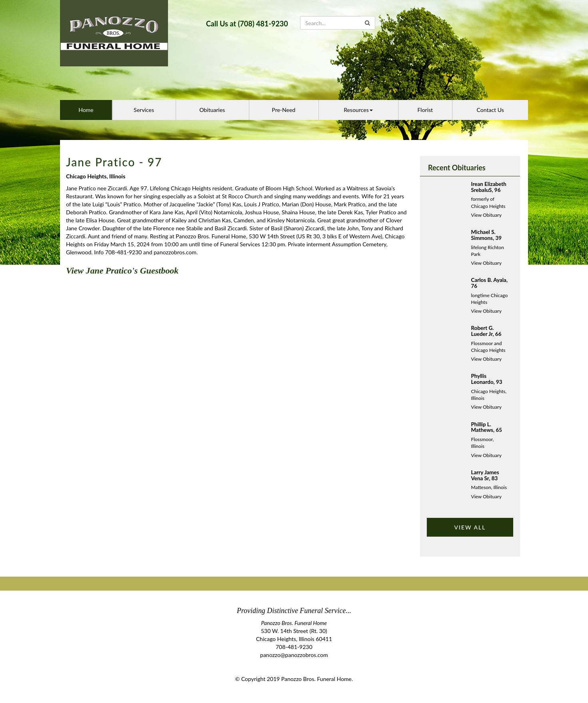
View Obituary (486, 215)
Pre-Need (284, 110)
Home (86, 110)
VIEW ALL (470, 527)
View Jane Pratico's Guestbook (122, 271)
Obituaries (212, 110)
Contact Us (490, 110)
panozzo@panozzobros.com (294, 655)
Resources (358, 110)
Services (144, 110)
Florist (425, 110)
